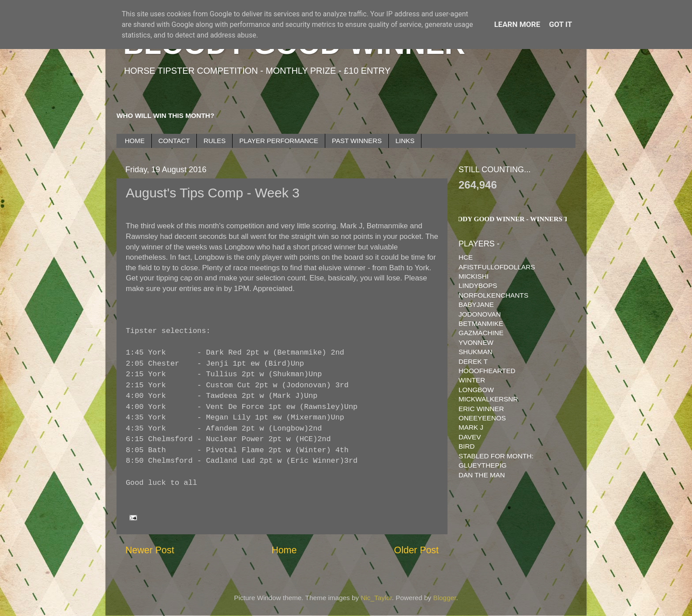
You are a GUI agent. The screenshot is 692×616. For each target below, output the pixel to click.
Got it (560, 24)
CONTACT (174, 141)
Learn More (517, 24)
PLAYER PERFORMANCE (279, 141)
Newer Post (150, 550)
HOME (135, 141)
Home (284, 550)
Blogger (445, 598)
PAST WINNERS (357, 141)
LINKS (405, 141)
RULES (214, 141)
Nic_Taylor (376, 598)
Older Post (416, 550)
